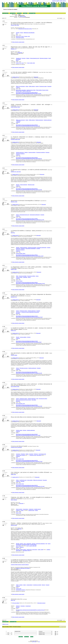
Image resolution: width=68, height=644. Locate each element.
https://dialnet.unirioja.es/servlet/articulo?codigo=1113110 (27, 316)
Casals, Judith (40, 550)
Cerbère (22, 510)
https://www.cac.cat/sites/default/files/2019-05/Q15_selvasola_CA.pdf (29, 406)
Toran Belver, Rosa (26, 551)
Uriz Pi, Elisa (18, 546)
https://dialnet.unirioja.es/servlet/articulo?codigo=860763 (27, 372)
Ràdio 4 (29, 277)
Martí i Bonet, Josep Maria (21, 90)
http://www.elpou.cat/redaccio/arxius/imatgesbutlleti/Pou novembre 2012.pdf (30, 610)
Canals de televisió (32, 152)
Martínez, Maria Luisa (27, 91)
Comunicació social (42, 454)
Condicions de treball (37, 585)
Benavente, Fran (14, 297)
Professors (36, 454)
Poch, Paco (13, 233)
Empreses (47, 152)
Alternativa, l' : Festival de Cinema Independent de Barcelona (27, 312)
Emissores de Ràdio (23, 276)
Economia (24, 58)
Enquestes (49, 86)
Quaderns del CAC (16, 77)
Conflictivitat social (23, 480)
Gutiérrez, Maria (14, 269)
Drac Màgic (34, 400)
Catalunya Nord (31, 510)
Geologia (18, 33)
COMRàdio (25, 277)
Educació (34, 544)
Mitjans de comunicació (20, 86)
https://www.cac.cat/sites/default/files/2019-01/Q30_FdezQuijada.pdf (29, 159)
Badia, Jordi (13, 600)
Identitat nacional (37, 509)
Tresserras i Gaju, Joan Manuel (16, 447)
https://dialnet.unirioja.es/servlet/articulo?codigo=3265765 (27, 125)
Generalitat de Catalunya (21, 590)
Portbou (36, 510)
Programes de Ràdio (31, 276)
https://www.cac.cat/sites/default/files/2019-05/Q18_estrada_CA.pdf (29, 342)
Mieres (17, 60)
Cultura (27, 86)
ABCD (35, 642)
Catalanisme (31, 509)
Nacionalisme (26, 509)
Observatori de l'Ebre (20, 38)
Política (27, 454)
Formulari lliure (63, 627)
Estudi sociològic (19, 509)
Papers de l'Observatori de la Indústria (23, 568)
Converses (18, 454)
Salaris (25, 585)
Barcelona (18, 313)
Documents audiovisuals (42, 248)
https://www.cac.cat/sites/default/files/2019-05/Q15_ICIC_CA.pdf (28, 435)
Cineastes (42, 215)
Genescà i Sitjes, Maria (15, 25)
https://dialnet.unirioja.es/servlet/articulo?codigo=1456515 (27, 282)
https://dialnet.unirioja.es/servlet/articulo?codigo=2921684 (27, 158)
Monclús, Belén (19, 91)
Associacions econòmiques (31, 249)
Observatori (36, 77)
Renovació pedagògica (40, 544)
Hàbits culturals (32, 86)
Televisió (26, 152)
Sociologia (31, 454)
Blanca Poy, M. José (20, 36)
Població (28, 58)
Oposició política (33, 545)
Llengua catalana (23, 337)
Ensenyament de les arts (24, 215)
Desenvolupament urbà (35, 58)
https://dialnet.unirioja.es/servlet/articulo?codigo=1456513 (27, 255)
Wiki (39, 642)
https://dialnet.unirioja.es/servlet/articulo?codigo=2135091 (27, 219)
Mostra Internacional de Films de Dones (23, 400)
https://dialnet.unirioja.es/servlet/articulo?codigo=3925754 (27, 485)
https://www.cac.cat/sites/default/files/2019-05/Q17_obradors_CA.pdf (29, 373)
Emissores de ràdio (43, 86)
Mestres (22, 544)
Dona (37, 399)
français (64, 1)
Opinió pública (30, 480)
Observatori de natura (41, 603)
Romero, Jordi (27, 36)
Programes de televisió (41, 152)
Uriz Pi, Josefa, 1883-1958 (31, 546)
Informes (29, 337)
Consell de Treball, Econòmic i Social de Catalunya (20, 565)
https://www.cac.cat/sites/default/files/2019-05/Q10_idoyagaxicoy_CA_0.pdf (30, 486)
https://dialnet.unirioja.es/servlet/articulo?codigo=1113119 (27, 341)
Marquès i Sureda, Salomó (21, 550)
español (58, 1)
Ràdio (17, 276)
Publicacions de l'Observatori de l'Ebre (25, 29)
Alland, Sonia (19, 513)
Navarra (17, 547)
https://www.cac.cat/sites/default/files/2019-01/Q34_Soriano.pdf (28, 126)
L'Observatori (20, 53)
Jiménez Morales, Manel (21, 253)
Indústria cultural (19, 430)
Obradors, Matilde (14, 355)
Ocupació (48, 585)
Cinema (17, 215)
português (54, 1)
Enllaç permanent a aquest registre (18, 42)
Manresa (18, 607)
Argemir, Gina (19, 589)
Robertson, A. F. (14, 49)
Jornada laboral (29, 585)
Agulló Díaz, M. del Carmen (32, 550)
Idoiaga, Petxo (13, 474)
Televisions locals (31, 185)
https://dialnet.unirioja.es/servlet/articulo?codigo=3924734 (27, 460)
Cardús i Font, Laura (20, 63)
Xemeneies (23, 606)
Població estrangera (39, 120)
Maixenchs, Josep (14, 202)
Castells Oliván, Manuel (20, 455)
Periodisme (23, 454)
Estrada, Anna (13, 331)
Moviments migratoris (44, 58)
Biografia (18, 544)
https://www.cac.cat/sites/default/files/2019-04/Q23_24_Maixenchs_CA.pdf (30, 220)
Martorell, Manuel (14, 525)
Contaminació (28, 606)
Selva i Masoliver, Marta (15, 387)
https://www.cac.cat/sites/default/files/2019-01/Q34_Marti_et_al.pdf (29, 94)
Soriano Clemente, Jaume (15, 107)
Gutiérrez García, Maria (31, 90)
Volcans (22, 33)
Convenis (38, 249)
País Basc (22, 481)
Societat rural (19, 58)
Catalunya (18, 88)
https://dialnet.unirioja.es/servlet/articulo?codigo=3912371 (27, 189)
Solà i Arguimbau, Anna (20, 404)
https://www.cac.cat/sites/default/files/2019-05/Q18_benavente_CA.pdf (29, 317)
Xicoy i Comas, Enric (20, 459)
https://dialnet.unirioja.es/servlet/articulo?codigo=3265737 (27, 93)
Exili (46, 544)
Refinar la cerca (23, 16)
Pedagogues (29, 544)
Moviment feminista (26, 545)
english (61, 1)
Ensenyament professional (35, 215)
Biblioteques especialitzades (29, 33)
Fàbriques (18, 606)
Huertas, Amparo (19, 281)
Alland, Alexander (14, 500)
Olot (17, 34)
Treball (17, 585)
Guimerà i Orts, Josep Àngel (16, 172)
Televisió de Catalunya (20, 154)
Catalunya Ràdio (19, 277)
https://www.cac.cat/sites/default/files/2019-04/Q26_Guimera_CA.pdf (29, 190)
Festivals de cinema (23, 311)
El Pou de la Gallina (16, 603)
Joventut (37, 86)
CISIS (33, 642)
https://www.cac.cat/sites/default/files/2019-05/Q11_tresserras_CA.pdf (29, 461)
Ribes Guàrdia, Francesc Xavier (42, 90)
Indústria (21, 585)
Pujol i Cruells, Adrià (31, 63)
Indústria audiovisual (48, 120)
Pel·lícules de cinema (24, 368)
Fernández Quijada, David (15, 139)
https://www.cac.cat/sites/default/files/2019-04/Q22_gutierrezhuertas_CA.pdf (30, 283)
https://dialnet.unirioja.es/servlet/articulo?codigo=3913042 (27, 405)
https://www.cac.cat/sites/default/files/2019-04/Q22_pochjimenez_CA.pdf (30, 256)
